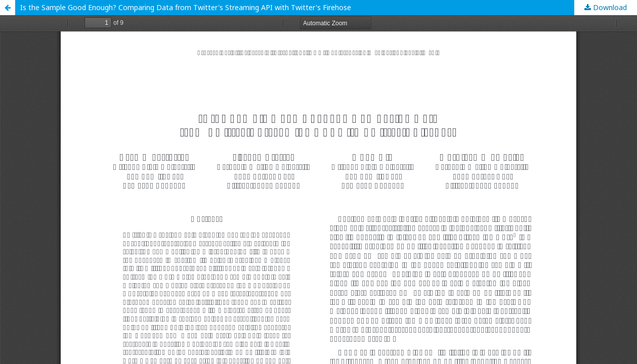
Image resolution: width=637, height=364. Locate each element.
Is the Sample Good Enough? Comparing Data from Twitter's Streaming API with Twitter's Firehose (186, 7)
